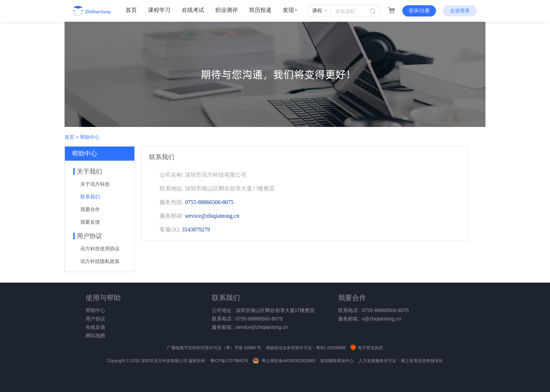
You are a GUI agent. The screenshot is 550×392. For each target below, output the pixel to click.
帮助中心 (95, 310)
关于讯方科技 (95, 184)
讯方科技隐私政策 (100, 261)
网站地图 (95, 336)
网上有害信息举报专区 (422, 361)
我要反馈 (90, 222)
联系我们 (90, 197)
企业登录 (460, 11)
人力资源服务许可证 (377, 361)
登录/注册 (419, 11)
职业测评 (227, 10)
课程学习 (159, 10)
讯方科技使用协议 (100, 249)
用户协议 (95, 319)
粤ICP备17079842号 (229, 361)
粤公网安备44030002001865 (284, 361)
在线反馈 (95, 327)
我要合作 (90, 209)
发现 (290, 10)
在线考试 (193, 10)
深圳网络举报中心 (337, 361)
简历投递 (260, 10)
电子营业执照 (367, 348)
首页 (131, 10)
